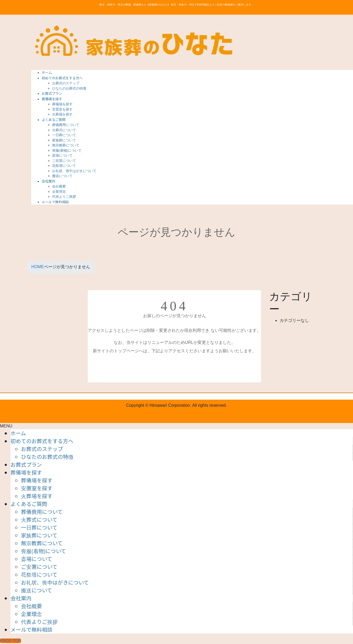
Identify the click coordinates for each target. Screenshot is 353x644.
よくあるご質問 (29, 504)
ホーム (18, 433)
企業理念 (59, 192)
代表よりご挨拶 (64, 197)
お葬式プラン (26, 464)
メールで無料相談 (31, 629)
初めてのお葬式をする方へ (42, 441)
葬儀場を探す (62, 104)
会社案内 (21, 598)
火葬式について (64, 130)
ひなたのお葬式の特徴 (69, 88)
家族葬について (64, 140)
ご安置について (64, 161)
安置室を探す (62, 109)
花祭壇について (64, 166)
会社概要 (59, 186)
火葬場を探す (62, 114)
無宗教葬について (66, 145)
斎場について (62, 155)
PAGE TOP (10, 641)
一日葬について (64, 135)
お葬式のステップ (66, 83)
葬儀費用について (66, 125)
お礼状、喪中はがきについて (74, 171)
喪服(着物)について (67, 150)
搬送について (62, 176)
